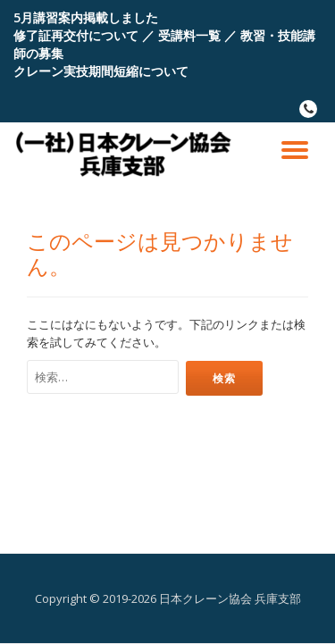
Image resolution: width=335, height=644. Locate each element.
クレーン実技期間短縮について (101, 71)
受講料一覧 (189, 35)
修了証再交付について (76, 35)
